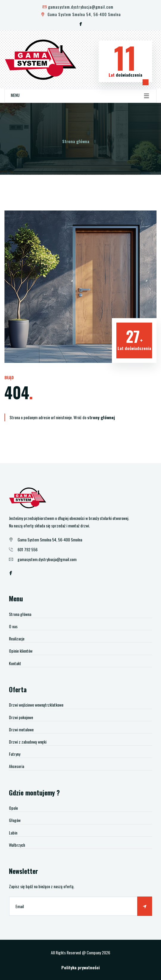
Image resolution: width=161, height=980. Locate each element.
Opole (13, 808)
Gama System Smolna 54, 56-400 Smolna (80, 14)
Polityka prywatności (80, 967)
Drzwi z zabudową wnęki (28, 742)
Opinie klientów (21, 651)
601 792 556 (28, 549)
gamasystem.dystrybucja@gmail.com (78, 7)
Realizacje (17, 638)
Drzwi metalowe (21, 729)
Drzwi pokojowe (21, 717)
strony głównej (101, 417)
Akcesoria (17, 766)
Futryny (15, 754)
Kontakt (15, 663)
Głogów (15, 820)
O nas (13, 626)
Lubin (13, 833)
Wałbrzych (17, 845)
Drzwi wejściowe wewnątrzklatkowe (36, 705)
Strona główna (76, 141)
